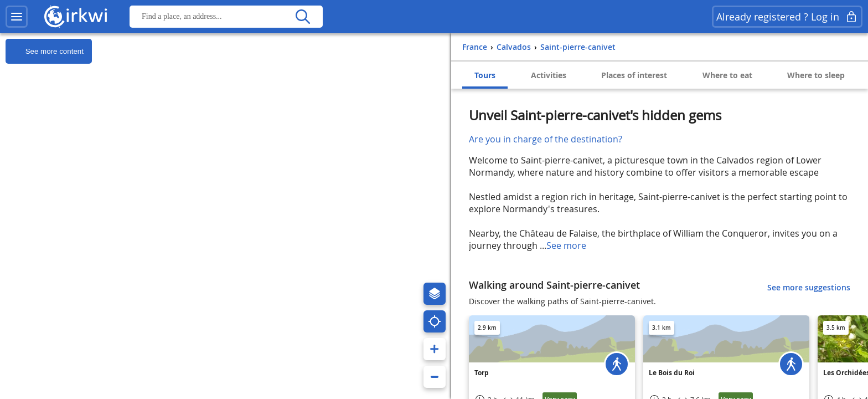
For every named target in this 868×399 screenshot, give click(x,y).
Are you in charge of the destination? (546, 139)
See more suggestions (809, 287)
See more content (45, 52)
